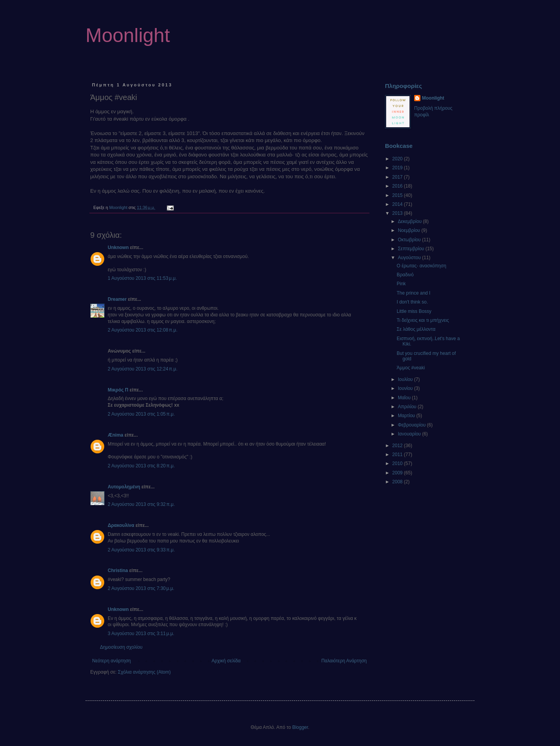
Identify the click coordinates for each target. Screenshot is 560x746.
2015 (398, 195)
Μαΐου (405, 398)
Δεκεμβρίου (410, 221)
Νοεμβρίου (410, 230)
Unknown (118, 247)
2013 (398, 213)
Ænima (115, 435)
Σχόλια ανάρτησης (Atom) (144, 672)
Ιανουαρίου (410, 434)
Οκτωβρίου (410, 240)
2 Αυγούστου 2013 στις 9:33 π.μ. (141, 550)
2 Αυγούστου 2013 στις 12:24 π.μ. (143, 369)
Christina (118, 570)
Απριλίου (408, 407)
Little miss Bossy (414, 311)
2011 (398, 455)
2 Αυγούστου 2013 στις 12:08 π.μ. (143, 330)
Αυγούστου (410, 258)
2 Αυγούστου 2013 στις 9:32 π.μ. (141, 504)
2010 (398, 463)
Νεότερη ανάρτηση (111, 661)
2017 (398, 177)
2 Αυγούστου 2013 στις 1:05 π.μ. (141, 414)
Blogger (300, 727)
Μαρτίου (407, 416)
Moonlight (128, 35)
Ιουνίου (406, 388)
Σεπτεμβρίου (412, 249)
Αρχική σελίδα (226, 661)
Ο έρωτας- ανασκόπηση (421, 266)
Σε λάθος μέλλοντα (416, 329)
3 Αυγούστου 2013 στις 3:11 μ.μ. (141, 634)
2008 (398, 482)
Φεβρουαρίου (412, 425)
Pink (401, 284)
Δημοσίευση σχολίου (121, 647)
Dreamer (117, 299)
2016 (398, 186)
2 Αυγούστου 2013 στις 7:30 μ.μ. (141, 588)
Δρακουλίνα (121, 525)
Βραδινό (405, 275)
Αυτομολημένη (124, 487)
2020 (398, 159)
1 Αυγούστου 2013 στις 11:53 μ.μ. (142, 278)
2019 (398, 168)
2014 (398, 204)
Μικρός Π (118, 390)
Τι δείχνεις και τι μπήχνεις (423, 320)
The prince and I (414, 293)
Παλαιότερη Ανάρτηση (344, 661)
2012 (398, 446)
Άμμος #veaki (411, 368)
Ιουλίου (406, 379)
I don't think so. (412, 302)
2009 (398, 473)
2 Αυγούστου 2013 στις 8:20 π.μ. (141, 466)
